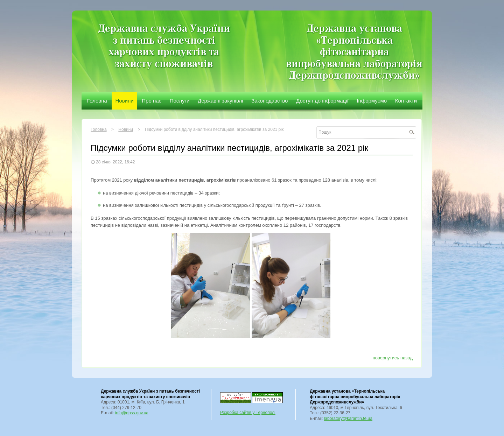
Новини (124, 101)
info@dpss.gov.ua (132, 413)
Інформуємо (372, 101)
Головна (97, 101)
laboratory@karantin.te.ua (348, 419)
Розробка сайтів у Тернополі (248, 413)
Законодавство (269, 101)
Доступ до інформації (322, 101)
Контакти (406, 101)
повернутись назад (393, 358)
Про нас (152, 101)
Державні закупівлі (220, 101)
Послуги (180, 101)
